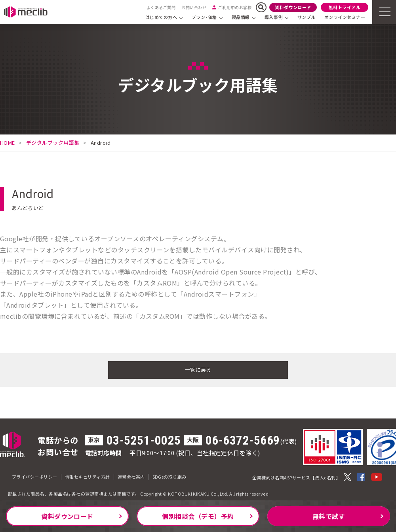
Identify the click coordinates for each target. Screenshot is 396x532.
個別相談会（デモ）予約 (198, 516)
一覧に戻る (198, 369)
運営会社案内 (131, 475)
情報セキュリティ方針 (88, 475)
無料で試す (329, 516)
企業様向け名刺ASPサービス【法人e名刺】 (296, 476)
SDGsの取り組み (169, 475)
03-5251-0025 (144, 439)
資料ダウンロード (293, 7)
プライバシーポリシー (35, 475)
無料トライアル (345, 7)
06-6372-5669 (243, 439)
